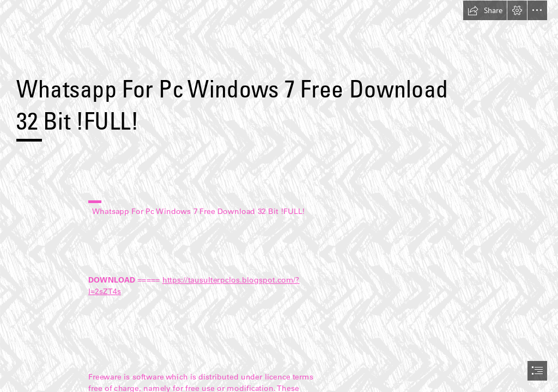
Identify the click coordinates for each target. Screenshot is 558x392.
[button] (485, 10)
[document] (279, 196)
